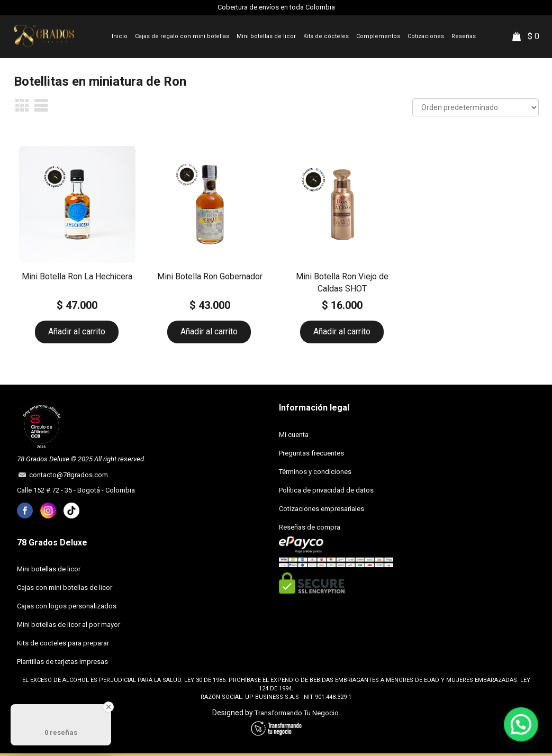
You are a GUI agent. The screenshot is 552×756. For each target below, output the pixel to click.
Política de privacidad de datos (326, 490)
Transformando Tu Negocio (297, 713)
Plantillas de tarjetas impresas (62, 662)
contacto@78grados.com (67, 475)
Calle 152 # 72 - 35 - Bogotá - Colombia (76, 490)
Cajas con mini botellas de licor (65, 588)
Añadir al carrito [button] (77, 331)
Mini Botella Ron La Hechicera (77, 276)
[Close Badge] (108, 707)
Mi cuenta (294, 435)
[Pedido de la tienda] (476, 107)
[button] (523, 728)
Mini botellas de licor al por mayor (69, 625)
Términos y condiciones (315, 472)
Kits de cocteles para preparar (63, 643)
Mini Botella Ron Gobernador (210, 276)
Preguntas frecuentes (311, 453)
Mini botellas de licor (49, 569)
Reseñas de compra (310, 527)
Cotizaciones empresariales (322, 509)
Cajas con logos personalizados (67, 606)
